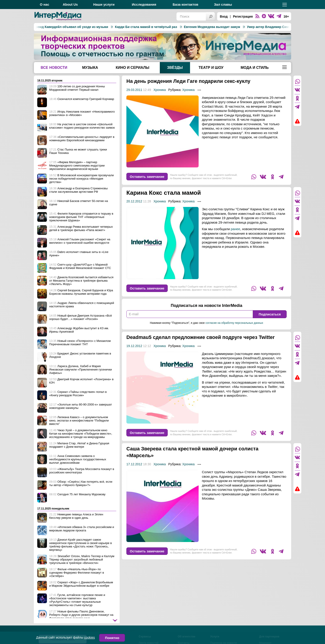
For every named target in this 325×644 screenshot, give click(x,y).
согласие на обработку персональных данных (234, 323)
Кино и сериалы (133, 68)
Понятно (112, 638)
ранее (236, 229)
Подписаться (270, 314)
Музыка (90, 68)
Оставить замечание (147, 177)
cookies (89, 637)
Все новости (54, 68)
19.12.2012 (134, 353)
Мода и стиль (255, 68)
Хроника (160, 90)
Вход (224, 16)
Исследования (144, 4)
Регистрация (243, 16)
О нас (44, 4)
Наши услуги (104, 4)
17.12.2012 (134, 471)
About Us (70, 4)
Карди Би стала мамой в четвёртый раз (100, 27)
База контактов (185, 4)
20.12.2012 (134, 201)
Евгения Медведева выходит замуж (166, 27)
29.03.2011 (134, 90)
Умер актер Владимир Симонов (226, 27)
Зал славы (223, 4)
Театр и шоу (211, 68)
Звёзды (175, 68)
